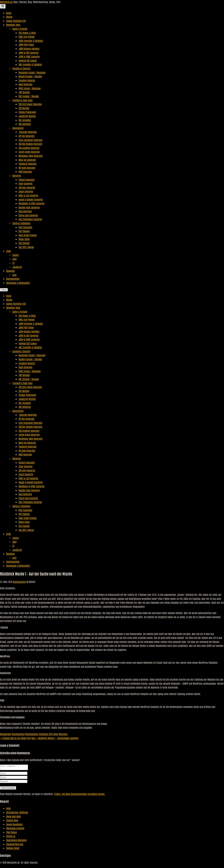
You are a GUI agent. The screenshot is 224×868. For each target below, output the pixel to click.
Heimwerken (6, 734)
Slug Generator (25, 211)
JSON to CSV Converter (29, 53)
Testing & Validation (21, 223)
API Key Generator (27, 136)
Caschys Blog (12, 821)
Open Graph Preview (28, 235)
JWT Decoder (24, 92)
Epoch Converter (26, 191)
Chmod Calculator (27, 180)
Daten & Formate (20, 29)
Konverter (17, 176)
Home (9, 13)
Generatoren (18, 128)
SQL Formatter (25, 120)
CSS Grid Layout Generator (30, 104)
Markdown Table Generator (31, 156)
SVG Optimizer (25, 124)
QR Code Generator (27, 168)
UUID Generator (25, 172)
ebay (14, 259)
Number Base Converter (29, 207)
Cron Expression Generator (30, 140)
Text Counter (24, 243)
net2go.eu (11, 837)
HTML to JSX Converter (28, 195)
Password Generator (28, 164)
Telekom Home (13, 849)
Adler (9, 809)
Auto (14, 275)
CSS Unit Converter (27, 187)
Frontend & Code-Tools (22, 100)
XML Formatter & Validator (30, 64)
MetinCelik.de (7, 2)
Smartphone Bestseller (16, 841)
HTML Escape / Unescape (30, 88)
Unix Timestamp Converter (30, 219)
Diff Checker (24, 231)
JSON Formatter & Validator (31, 41)
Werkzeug (63, 734)
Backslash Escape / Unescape (32, 72)
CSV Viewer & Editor (27, 33)
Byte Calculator (25, 227)
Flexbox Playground (27, 112)
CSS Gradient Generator (29, 148)
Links (9, 251)
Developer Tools (13, 25)
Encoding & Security (21, 68)
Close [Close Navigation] (4, 290)
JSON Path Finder (26, 45)
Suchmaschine (13, 279)
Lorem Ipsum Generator (29, 152)
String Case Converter (28, 215)
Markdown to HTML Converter (32, 203)
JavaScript (17, 267)
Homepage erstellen (15, 829)
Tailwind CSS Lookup (28, 60)
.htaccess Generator (28, 132)
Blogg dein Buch (14, 817)
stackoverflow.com (15, 845)
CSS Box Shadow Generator (30, 144)
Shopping (10, 271)
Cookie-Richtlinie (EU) (16, 21)
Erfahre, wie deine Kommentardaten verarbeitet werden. (80, 795)
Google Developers (14, 825)
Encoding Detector (27, 80)
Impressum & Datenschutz (18, 283)
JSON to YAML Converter (29, 56)
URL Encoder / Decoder (29, 96)
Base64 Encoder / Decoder (30, 76)
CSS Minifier (24, 108)
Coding (15, 255)
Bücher (9, 17)
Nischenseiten (19, 582)
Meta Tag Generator (27, 160)
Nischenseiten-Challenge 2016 (39, 734)
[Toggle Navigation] (3, 6)
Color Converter (26, 183)
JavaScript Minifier (27, 116)
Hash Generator (26, 84)
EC (13, 263)
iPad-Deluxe (12, 833)
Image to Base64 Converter (31, 199)
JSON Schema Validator (29, 49)
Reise (56, 734)
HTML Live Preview (27, 37)
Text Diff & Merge (26, 247)
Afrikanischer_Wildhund (17, 813)
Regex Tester (24, 239)
